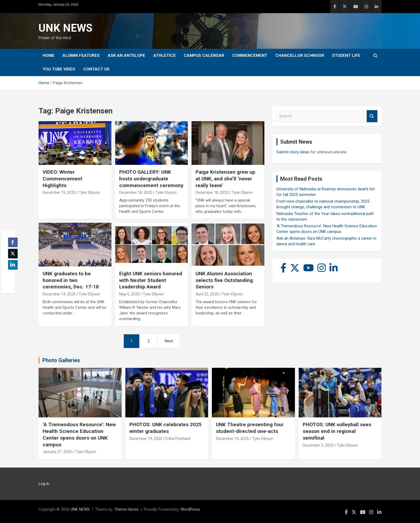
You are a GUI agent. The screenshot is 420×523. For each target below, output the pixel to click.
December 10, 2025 (232, 439)
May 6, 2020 (129, 294)
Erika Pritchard (178, 439)
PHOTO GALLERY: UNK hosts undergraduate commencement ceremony (151, 179)
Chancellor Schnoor (300, 55)
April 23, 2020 (207, 294)
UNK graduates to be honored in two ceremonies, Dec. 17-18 (71, 280)
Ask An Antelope (126, 55)
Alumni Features (81, 55)
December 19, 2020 (59, 192)
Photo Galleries (61, 360)
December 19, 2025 (146, 439)
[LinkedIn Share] (13, 265)
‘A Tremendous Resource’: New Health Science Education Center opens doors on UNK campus (79, 434)
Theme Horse (126, 509)
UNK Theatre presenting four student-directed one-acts (250, 428)
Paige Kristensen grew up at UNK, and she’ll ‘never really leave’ (225, 179)
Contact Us (96, 69)
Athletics (164, 55)
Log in (44, 484)
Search (372, 116)
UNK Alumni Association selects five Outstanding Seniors (224, 280)
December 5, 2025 (318, 445)
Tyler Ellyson (89, 192)
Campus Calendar (204, 55)
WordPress (190, 509)
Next (169, 341)
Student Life (346, 55)
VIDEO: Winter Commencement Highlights (62, 179)
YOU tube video (59, 69)
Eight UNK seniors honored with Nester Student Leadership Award (151, 280)
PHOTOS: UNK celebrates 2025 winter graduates (166, 428)
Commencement (250, 55)
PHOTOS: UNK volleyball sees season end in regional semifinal (337, 431)
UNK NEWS (65, 28)
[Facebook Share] (13, 242)
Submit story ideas (293, 152)
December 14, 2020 (59, 294)
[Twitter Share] (13, 254)
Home (48, 55)
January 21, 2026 (57, 452)
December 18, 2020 (136, 192)
